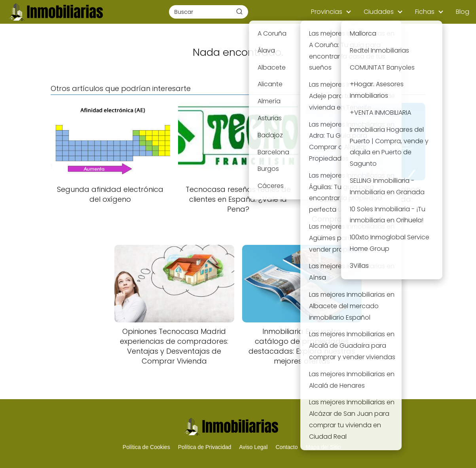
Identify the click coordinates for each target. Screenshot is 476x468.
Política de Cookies (146, 447)
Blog (463, 12)
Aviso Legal (253, 447)
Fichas (425, 12)
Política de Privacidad (205, 447)
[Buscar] (239, 11)
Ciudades (379, 12)
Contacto (286, 447)
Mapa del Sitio (323, 447)
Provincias (327, 12)
